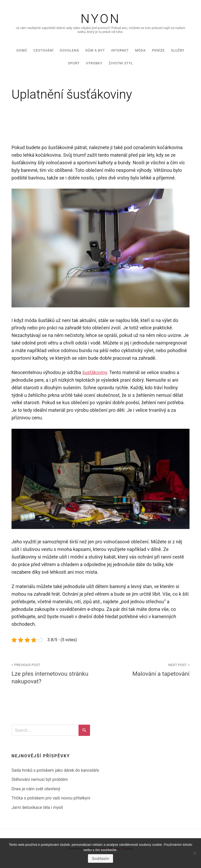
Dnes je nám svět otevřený (36, 789)
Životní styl (121, 63)
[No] (194, 853)
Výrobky (94, 63)
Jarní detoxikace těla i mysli (37, 807)
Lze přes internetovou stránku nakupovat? (53, 673)
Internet (120, 50)
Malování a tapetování (148, 669)
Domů (22, 50)
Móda (140, 50)
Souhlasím (100, 859)
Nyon (100, 19)
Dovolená (70, 50)
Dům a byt (95, 50)
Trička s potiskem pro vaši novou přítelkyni (51, 798)
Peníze (158, 50)
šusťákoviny (94, 372)
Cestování (44, 50)
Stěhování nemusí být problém (40, 779)
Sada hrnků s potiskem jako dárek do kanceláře (55, 770)
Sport (74, 63)
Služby (178, 50)
